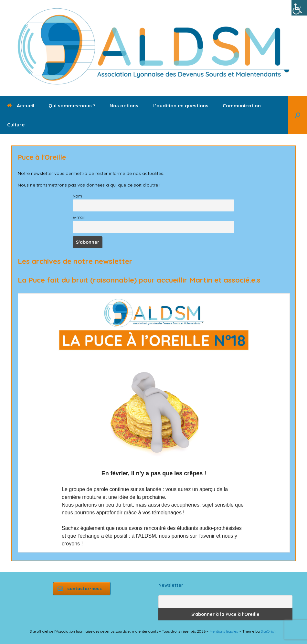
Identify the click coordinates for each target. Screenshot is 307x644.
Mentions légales (224, 631)
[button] (297, 115)
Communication (242, 106)
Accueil (21, 106)
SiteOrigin (269, 631)
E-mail (79, 217)
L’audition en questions (180, 106)
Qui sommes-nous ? (72, 106)
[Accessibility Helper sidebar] (299, 8)
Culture (16, 125)
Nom (77, 196)
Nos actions (124, 106)
